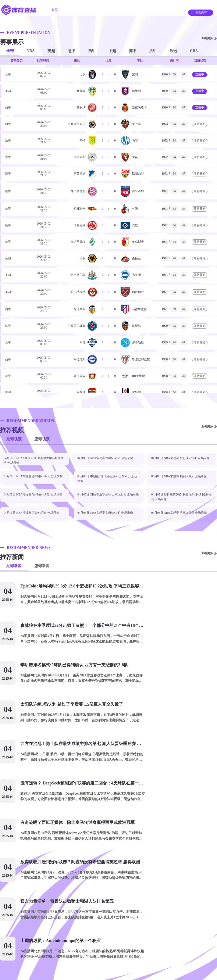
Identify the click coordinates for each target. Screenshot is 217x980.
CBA (194, 51)
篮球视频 (42, 439)
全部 (10, 51)
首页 (55, 10)
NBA (31, 51)
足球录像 (123, 10)
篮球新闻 (42, 566)
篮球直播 (99, 10)
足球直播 (75, 10)
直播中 (200, 74)
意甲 (72, 51)
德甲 (133, 51)
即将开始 (200, 124)
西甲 (92, 51)
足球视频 (14, 439)
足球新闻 (14, 566)
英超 (51, 51)
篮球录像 (147, 10)
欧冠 (173, 51)
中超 (112, 51)
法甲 (153, 51)
